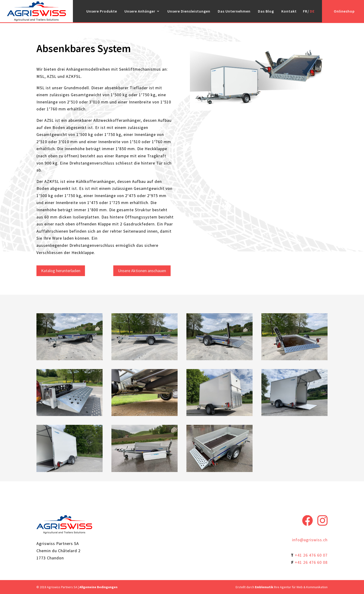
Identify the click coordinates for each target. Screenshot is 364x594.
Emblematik (264, 587)
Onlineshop (344, 11)
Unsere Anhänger (140, 11)
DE (312, 11)
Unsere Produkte (102, 11)
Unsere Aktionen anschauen (142, 271)
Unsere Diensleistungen (189, 11)
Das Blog (266, 11)
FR (305, 11)
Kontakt (289, 11)
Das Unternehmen (234, 11)
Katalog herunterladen (61, 271)
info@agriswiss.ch (310, 540)
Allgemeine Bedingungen (98, 587)
